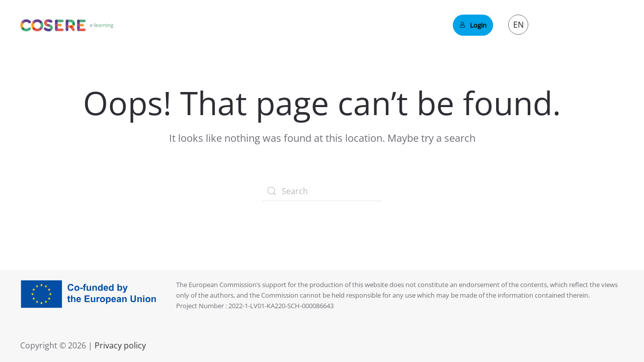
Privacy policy (119, 345)
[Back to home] (67, 25)
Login (473, 25)
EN (518, 25)
